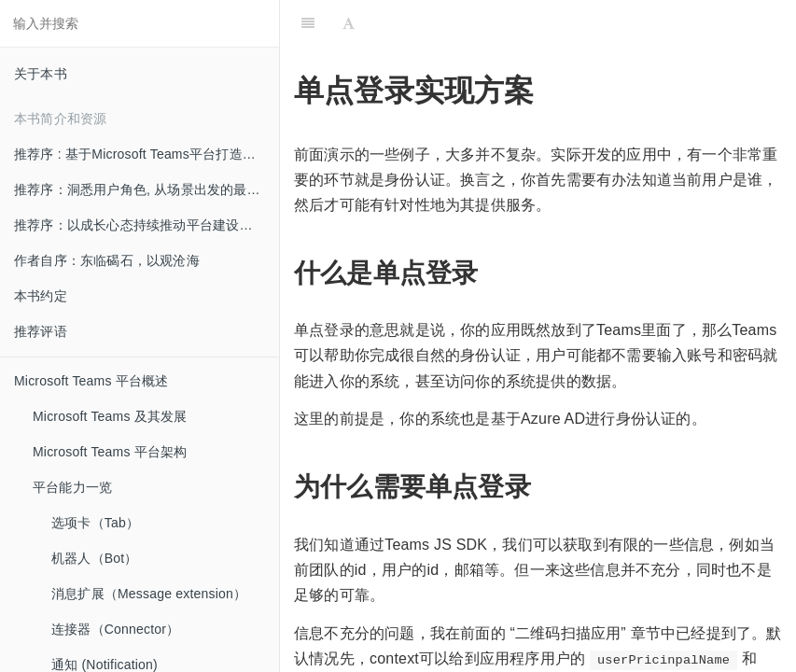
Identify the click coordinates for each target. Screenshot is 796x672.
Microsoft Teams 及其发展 (110, 416)
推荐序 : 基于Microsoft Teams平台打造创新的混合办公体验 (147, 154)
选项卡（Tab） (95, 523)
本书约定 (41, 296)
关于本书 (41, 74)
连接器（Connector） (115, 629)
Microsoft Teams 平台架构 (110, 452)
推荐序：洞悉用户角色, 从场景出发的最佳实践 (147, 189)
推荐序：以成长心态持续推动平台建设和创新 (147, 225)
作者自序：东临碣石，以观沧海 (107, 260)
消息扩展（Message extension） (149, 594)
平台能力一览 (72, 487)
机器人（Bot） (95, 558)
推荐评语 (41, 331)
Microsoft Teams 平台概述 (91, 381)
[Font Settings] (349, 23)
